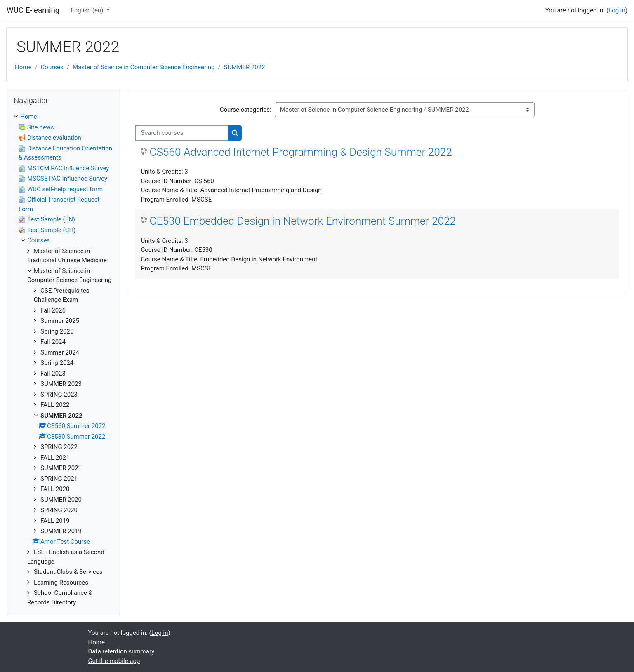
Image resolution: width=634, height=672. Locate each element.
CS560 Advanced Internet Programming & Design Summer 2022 (301, 152)
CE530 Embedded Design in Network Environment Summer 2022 (303, 221)
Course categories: (246, 110)
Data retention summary (121, 651)
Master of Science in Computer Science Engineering (144, 67)
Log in (617, 10)
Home (23, 67)
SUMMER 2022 (245, 67)
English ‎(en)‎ (88, 10)
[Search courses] (182, 133)
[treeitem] (63, 359)
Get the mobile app (114, 661)
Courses (52, 67)
